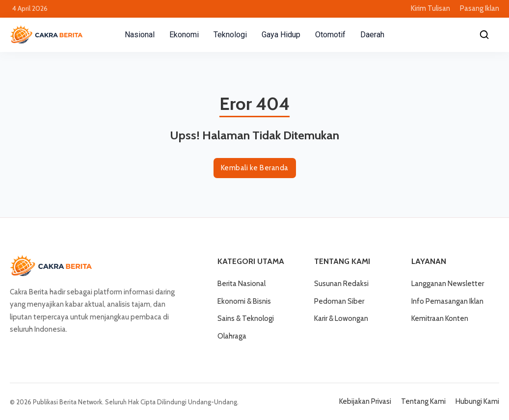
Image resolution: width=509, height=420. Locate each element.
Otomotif (330, 35)
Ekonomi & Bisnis (244, 301)
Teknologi (230, 35)
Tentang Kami (423, 401)
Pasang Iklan (480, 8)
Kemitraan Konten (440, 318)
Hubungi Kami (477, 401)
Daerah (372, 35)
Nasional (140, 35)
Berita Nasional (241, 284)
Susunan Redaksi (341, 284)
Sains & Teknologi (246, 318)
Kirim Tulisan (430, 8)
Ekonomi (184, 35)
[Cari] (484, 35)
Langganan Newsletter (448, 284)
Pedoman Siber (339, 301)
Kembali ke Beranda (255, 168)
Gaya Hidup (281, 35)
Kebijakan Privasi (365, 401)
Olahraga (232, 336)
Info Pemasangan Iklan (447, 301)
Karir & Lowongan (341, 318)
